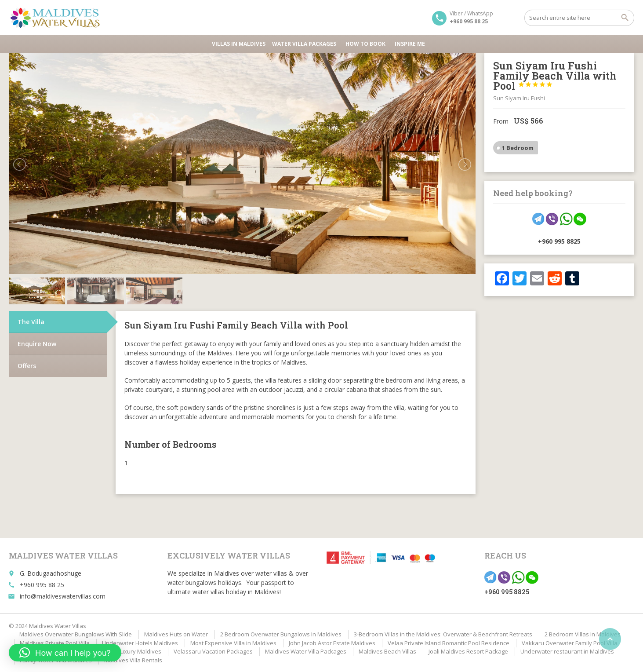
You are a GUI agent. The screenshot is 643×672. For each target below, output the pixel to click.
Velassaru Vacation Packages (213, 651)
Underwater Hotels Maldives (140, 643)
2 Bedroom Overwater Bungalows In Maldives (281, 634)
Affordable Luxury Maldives (125, 651)
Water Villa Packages (305, 44)
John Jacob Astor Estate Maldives (332, 643)
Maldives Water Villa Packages (306, 651)
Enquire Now (37, 344)
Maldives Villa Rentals (133, 660)
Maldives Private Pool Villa (55, 643)
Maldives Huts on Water (176, 634)
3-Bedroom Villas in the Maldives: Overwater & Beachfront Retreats (443, 634)
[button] (65, 653)
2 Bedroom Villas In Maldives (583, 634)
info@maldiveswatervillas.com (63, 596)
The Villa (31, 322)
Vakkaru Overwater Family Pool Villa (570, 643)
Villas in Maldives (239, 44)
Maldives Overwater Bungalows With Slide (76, 634)
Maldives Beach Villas (387, 651)
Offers (27, 366)
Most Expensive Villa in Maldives (233, 643)
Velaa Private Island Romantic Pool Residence (449, 643)
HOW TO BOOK (367, 44)
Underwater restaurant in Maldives (567, 651)
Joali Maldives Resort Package (468, 651)
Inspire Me (410, 44)
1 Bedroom (518, 148)
